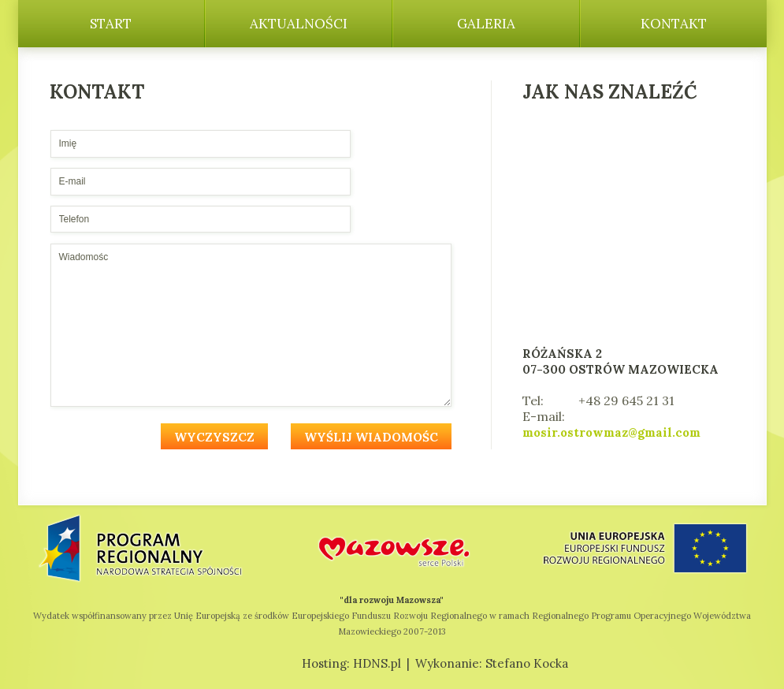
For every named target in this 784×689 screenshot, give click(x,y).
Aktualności (299, 24)
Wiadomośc (251, 325)
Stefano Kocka (527, 663)
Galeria (486, 24)
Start (111, 24)
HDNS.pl (377, 663)
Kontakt (674, 24)
